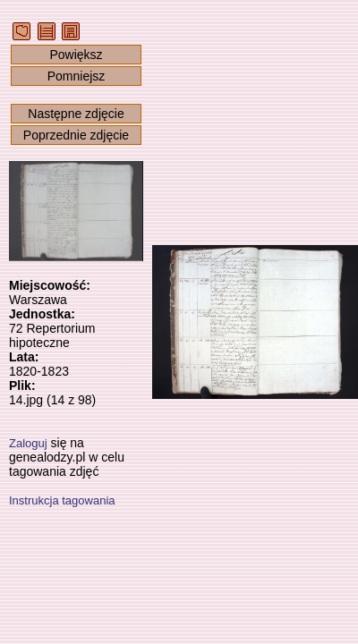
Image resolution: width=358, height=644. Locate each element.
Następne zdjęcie (76, 114)
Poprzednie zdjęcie (76, 135)
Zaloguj (28, 443)
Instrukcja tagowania (62, 500)
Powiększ (76, 55)
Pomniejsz (77, 76)
